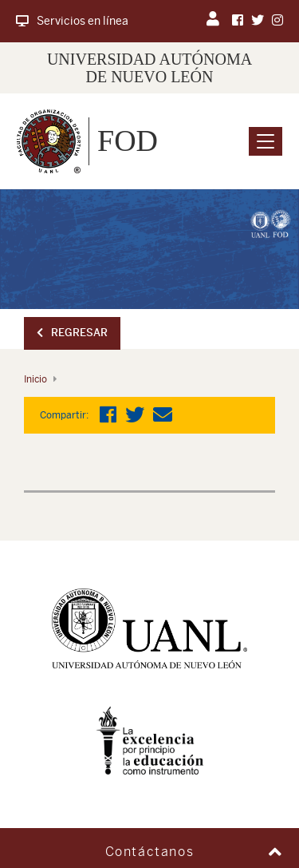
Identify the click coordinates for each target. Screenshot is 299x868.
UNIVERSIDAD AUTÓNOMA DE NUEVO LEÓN (149, 68)
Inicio (35, 379)
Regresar (72, 333)
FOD (128, 141)
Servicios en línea (72, 21)
